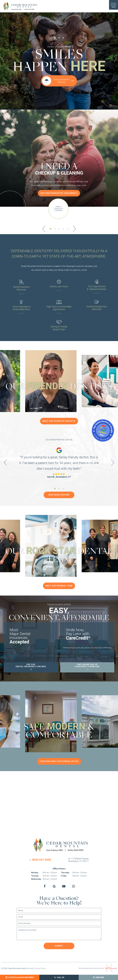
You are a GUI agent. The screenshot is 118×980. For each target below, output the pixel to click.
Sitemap (30, 968)
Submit (59, 946)
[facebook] (45, 886)
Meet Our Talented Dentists (59, 421)
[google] (54, 886)
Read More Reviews (59, 495)
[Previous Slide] (3, 59)
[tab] (55, 38)
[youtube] (64, 886)
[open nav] (114, 5)
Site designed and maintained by (98, 968)
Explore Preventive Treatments (59, 193)
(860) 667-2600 (40, 860)
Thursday (65, 873)
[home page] (19, 6)
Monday (35, 873)
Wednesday (36, 879)
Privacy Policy (40, 968)
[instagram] (73, 886)
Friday (64, 876)
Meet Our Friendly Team (59, 586)
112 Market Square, (78, 860)
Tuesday (35, 876)
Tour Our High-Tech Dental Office (59, 761)
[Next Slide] (115, 59)
